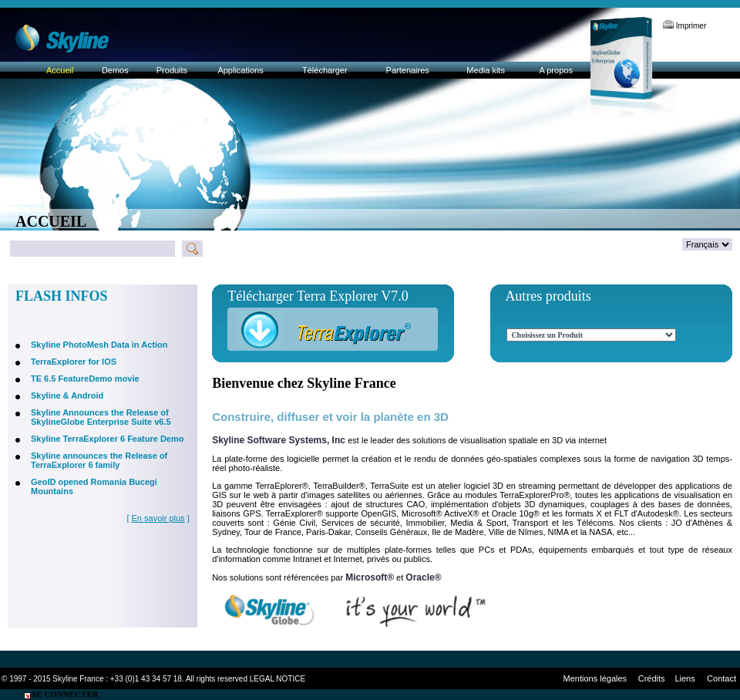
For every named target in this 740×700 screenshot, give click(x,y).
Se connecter (61, 694)
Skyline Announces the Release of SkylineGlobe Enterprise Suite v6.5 (101, 417)
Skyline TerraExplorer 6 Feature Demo (108, 439)
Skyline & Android (67, 395)
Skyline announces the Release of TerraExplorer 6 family (99, 460)
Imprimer (684, 26)
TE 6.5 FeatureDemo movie (85, 379)
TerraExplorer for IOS (74, 362)
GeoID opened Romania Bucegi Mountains (94, 486)
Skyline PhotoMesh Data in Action (99, 345)
